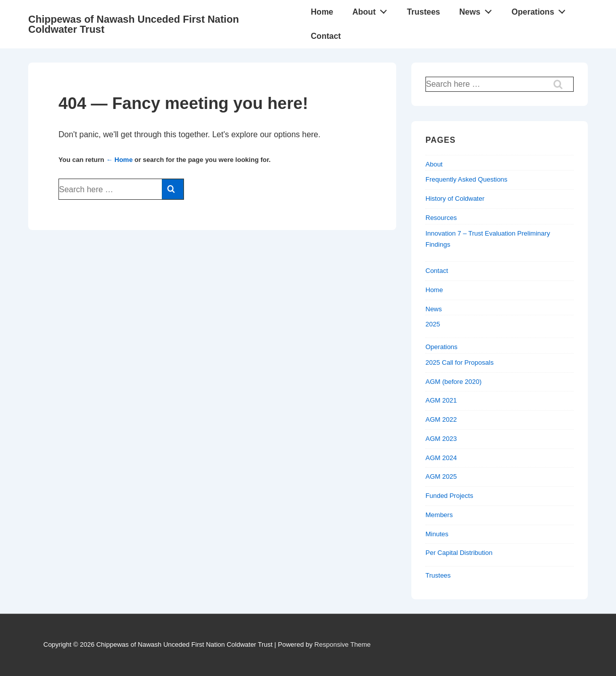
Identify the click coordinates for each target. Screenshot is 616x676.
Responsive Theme (343, 644)
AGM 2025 (441, 476)
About (373, 10)
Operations (541, 10)
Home (322, 12)
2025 (433, 324)
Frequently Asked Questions (467, 179)
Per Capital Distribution (459, 553)
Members (439, 515)
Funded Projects (449, 496)
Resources (441, 218)
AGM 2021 (441, 400)
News (478, 10)
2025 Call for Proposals (459, 362)
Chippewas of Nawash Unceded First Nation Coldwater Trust (134, 24)
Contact (326, 36)
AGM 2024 (441, 458)
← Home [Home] (119, 160)
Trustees (423, 12)
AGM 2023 (441, 439)
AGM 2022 (441, 419)
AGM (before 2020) (453, 382)
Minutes (437, 534)
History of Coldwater (455, 199)
